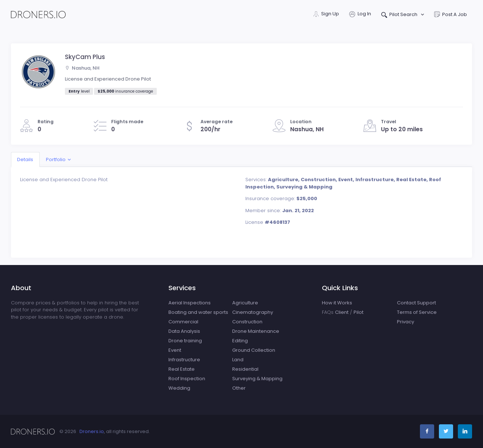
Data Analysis (184, 331)
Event (175, 350)
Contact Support (416, 303)
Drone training (185, 341)
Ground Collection (254, 350)
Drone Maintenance (256, 331)
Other (239, 388)
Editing (240, 341)
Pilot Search (400, 15)
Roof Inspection (187, 379)
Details (25, 159)
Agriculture (245, 303)
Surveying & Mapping (257, 379)
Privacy (406, 322)
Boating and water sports (198, 312)
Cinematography (253, 312)
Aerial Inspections (190, 303)
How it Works (337, 303)
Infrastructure (184, 360)
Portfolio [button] (56, 159)
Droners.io (92, 431)
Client (342, 312)
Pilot (359, 312)
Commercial (183, 322)
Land (238, 360)
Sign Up (326, 14)
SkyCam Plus (85, 57)
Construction (247, 322)
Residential (245, 369)
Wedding (179, 388)
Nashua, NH (82, 68)
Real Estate (182, 369)
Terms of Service (417, 312)
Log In (360, 14)
